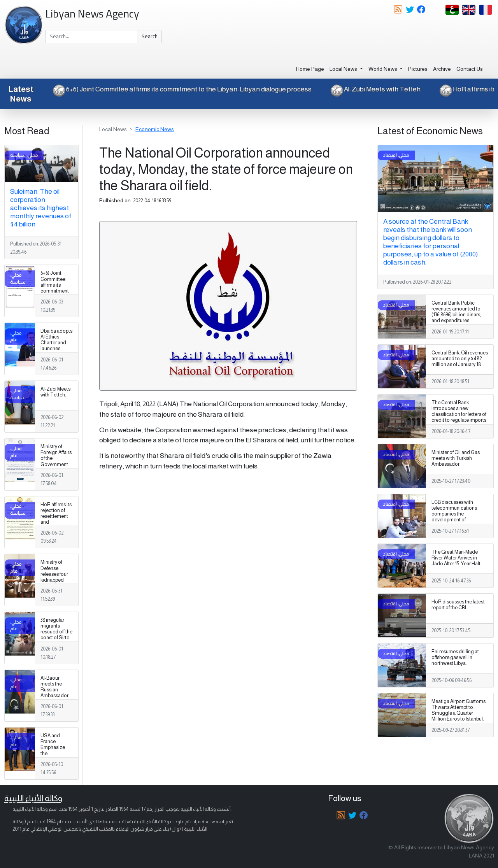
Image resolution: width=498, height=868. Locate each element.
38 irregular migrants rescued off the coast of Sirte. (56, 629)
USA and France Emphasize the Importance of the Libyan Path (56, 753)
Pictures (418, 69)
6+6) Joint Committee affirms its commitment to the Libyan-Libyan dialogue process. (177, 89)
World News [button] (383, 69)
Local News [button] (344, 69)
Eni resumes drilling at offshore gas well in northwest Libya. (455, 658)
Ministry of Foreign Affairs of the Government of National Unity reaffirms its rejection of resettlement (56, 467)
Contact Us (470, 69)
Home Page (310, 69)
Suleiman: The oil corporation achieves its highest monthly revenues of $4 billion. (41, 208)
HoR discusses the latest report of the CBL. (458, 605)
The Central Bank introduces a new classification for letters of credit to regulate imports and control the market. (459, 414)
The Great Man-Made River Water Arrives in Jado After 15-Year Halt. (457, 558)
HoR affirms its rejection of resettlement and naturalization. (56, 516)
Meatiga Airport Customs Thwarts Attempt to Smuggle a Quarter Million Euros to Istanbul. (459, 710)
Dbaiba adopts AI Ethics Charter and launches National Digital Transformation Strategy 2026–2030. (56, 355)
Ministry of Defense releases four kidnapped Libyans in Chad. (54, 577)
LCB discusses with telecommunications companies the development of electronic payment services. (454, 517)
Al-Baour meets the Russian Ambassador (54, 687)
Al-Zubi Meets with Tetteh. (370, 89)
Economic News (155, 129)
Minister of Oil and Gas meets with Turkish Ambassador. (456, 458)
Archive (442, 69)
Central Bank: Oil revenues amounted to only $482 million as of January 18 (460, 359)
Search (150, 36)
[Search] (91, 37)
